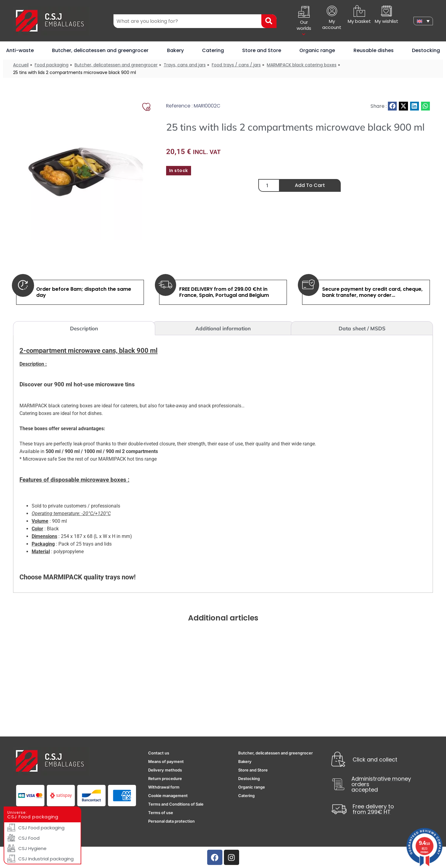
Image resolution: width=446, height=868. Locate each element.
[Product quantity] (269, 185)
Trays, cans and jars (185, 65)
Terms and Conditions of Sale (176, 804)
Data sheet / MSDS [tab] (362, 328)
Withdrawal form (164, 787)
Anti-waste (20, 50)
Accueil (21, 65)
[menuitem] (423, 21)
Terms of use (161, 813)
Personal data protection (171, 821)
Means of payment (166, 761)
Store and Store (262, 50)
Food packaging (52, 65)
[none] (423, 21)
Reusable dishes (374, 50)
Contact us (159, 753)
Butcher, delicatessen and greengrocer (100, 50)
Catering (213, 50)
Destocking (426, 50)
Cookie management (168, 796)
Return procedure (165, 778)
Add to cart (310, 185)
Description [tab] (84, 328)
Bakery (175, 50)
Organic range (317, 50)
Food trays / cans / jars (236, 65)
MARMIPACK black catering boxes (302, 65)
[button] (392, 106)
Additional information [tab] (223, 328)
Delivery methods (165, 770)
